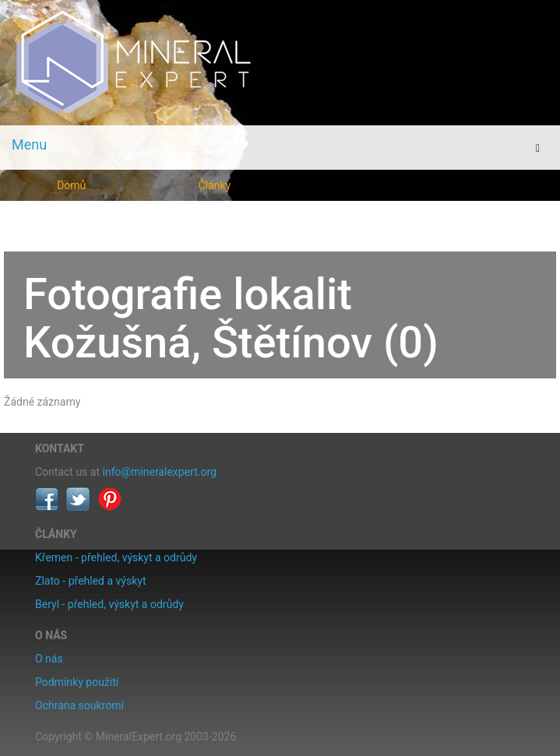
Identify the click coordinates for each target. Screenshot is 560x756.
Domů (71, 185)
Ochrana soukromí (79, 705)
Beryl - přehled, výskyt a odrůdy (109, 604)
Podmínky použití (77, 682)
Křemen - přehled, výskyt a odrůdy (116, 557)
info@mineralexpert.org (160, 472)
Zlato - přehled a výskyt (90, 581)
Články (214, 185)
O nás (49, 659)
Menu (29, 144)
